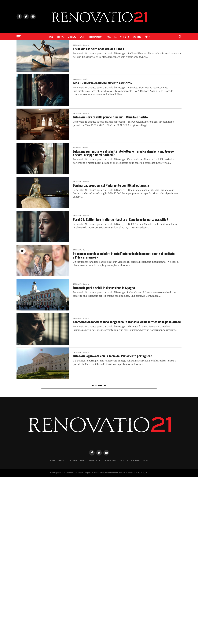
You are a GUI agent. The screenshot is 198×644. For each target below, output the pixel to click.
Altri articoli (99, 386)
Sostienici (137, 37)
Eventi (83, 37)
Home (51, 37)
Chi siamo (72, 37)
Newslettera (111, 37)
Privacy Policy (95, 37)
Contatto (125, 37)
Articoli (60, 37)
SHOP (147, 37)
